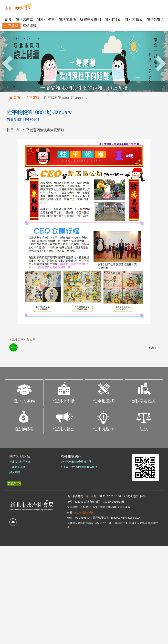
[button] (13, 60)
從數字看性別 (91, 19)
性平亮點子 (155, 19)
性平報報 (11, 26)
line (13, 347)
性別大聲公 (134, 19)
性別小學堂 (46, 19)
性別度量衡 (67, 19)
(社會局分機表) (84, 512)
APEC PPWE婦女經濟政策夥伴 (79, 467)
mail (13, 522)
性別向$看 (113, 19)
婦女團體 (15, 472)
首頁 (8, 19)
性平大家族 (24, 19)
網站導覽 (30, 26)
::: (4, 2)
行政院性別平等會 (20, 462)
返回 (152, 348)
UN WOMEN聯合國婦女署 (76, 462)
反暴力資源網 (17, 467)
